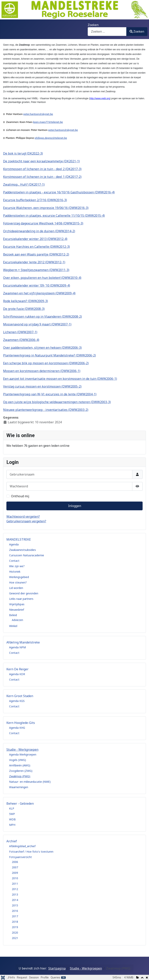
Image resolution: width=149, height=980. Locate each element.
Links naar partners (21, 599)
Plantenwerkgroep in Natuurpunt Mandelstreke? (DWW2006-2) (49, 355)
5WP (12, 814)
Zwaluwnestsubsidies (23, 550)
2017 (15, 916)
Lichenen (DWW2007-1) (20, 332)
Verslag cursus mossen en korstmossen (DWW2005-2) (42, 386)
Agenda (14, 544)
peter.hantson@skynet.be (38, 114)
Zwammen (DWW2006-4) (21, 340)
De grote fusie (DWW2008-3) (24, 309)
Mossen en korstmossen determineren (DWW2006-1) (42, 371)
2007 (15, 867)
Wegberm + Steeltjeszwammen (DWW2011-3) (36, 270)
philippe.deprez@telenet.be (51, 138)
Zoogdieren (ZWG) (21, 771)
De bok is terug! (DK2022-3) (23, 153)
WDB (12, 819)
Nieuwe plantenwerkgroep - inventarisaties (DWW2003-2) (46, 410)
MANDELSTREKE (19, 539)
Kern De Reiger (17, 669)
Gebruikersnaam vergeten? (26, 521)
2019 (15, 927)
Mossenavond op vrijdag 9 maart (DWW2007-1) (37, 324)
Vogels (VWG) (18, 760)
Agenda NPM (17, 647)
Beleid (13, 615)
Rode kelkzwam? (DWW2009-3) (26, 301)
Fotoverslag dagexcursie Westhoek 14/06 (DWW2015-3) (43, 223)
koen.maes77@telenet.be (48, 122)
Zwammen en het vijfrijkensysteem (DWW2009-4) (39, 293)
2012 (15, 889)
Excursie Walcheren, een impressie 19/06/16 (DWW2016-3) (46, 208)
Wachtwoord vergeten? (23, 517)
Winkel (13, 626)
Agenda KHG (17, 728)
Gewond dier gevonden (24, 593)
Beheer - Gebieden (20, 803)
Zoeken (93, 25)
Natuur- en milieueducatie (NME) (30, 782)
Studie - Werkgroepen (22, 750)
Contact (14, 561)
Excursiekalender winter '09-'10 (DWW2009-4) (37, 285)
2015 (15, 905)
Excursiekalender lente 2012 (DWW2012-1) (34, 262)
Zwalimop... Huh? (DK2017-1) (24, 184)
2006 (15, 862)
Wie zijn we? (17, 566)
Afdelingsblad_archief (22, 846)
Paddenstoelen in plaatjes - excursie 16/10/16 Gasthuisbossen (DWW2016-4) (59, 192)
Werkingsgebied (19, 577)
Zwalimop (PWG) (20, 776)
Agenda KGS (17, 701)
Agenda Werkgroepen (23, 754)
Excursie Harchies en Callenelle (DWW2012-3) (36, 247)
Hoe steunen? (18, 582)
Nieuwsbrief (17, 610)
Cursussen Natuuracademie (27, 555)
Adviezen (17, 620)
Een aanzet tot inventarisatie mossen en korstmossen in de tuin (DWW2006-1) (60, 379)
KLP (12, 808)
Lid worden (16, 588)
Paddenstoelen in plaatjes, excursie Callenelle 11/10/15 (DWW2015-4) (54, 216)
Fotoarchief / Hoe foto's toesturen (31, 852)
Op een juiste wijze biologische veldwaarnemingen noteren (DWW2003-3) (57, 402)
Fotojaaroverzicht (20, 857)
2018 (15, 922)
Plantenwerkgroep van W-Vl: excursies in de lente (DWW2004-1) (50, 394)
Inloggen (75, 506)
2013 (15, 894)
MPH (12, 825)
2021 (15, 938)
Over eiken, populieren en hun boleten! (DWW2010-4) (42, 278)
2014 (15, 900)
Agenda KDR (17, 674)
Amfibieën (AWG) (20, 765)
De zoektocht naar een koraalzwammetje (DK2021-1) (41, 161)
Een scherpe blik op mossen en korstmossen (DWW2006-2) (46, 363)
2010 (15, 878)
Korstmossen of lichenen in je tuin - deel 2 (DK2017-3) (42, 169)
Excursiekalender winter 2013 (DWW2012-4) (35, 239)
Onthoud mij (20, 496)
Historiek (15, 572)
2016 (15, 911)
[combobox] (107, 32)
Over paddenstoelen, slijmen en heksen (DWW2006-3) (42, 348)
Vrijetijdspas (17, 604)
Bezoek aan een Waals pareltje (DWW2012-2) (36, 254)
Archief (12, 841)
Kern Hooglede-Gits (21, 723)
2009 (15, 873)
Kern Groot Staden (20, 696)
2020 (15, 933)
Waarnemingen (19, 787)
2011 (15, 884)
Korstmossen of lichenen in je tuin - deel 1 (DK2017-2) (42, 177)
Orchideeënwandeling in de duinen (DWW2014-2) (39, 231)
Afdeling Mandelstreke (23, 642)
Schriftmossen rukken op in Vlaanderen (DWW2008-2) (42, 317)
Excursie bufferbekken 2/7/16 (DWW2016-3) (35, 200)
